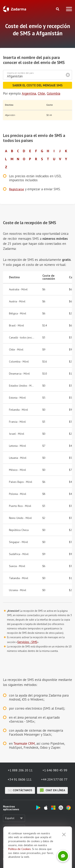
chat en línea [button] (52, 790)
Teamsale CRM (24, 743)
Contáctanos (20, 790)
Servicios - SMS (27, 642)
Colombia (53, 93)
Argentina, (29, 93)
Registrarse (16, 189)
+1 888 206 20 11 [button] (20, 770)
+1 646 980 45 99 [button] (55, 770)
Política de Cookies (19, 849)
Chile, (42, 93)
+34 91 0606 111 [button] (20, 779)
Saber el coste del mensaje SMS (37, 85)
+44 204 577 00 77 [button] (54, 779)
